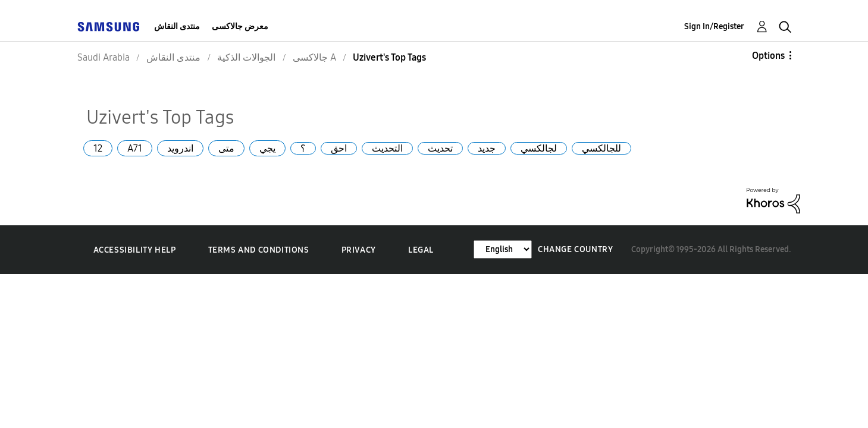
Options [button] (768, 56)
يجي (267, 148)
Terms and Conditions (259, 250)
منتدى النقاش (177, 26)
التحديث (387, 148)
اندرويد (180, 148)
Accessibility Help (135, 250)
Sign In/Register (714, 26)
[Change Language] (503, 249)
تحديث (440, 148)
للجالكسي (601, 148)
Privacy (359, 250)
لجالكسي (539, 148)
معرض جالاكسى (240, 26)
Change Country (575, 249)
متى (226, 148)
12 (98, 148)
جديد (487, 148)
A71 (135, 148)
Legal (421, 250)
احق (339, 148)
